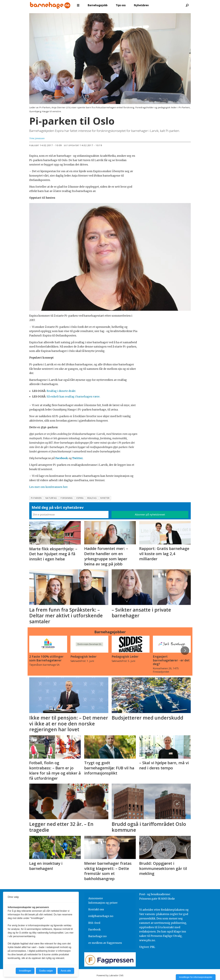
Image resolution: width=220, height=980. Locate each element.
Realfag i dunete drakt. (61, 391)
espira (80, 498)
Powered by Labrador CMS (110, 975)
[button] (185, 651)
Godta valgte (46, 971)
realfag (92, 498)
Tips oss (121, 5)
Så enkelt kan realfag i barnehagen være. (73, 397)
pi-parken (36, 498)
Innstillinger (25, 971)
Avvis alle (66, 971)
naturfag (51, 498)
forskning (67, 498)
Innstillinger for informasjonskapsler (196, 977)
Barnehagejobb (97, 5)
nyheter (105, 498)
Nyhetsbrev (141, 5)
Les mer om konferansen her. (49, 487)
